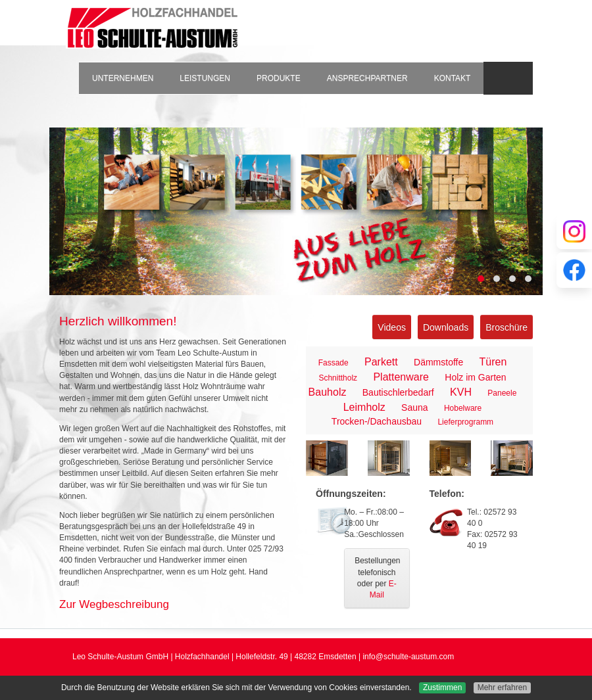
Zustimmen (442, 688)
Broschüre (506, 327)
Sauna (414, 408)
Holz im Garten (475, 377)
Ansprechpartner (367, 78)
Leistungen (205, 78)
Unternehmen (123, 78)
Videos (392, 327)
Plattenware (401, 377)
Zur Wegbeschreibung (114, 604)
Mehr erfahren (502, 688)
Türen (493, 362)
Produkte (279, 78)
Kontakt (453, 78)
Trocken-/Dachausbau (377, 421)
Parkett (381, 362)
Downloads (446, 327)
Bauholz (328, 392)
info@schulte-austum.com (408, 657)
